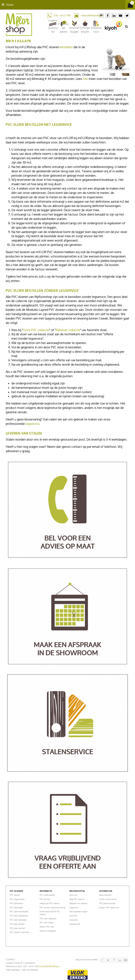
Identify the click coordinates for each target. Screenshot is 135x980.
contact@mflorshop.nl (92, 15)
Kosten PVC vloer (47, 927)
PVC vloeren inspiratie (19, 932)
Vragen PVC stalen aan (109, 908)
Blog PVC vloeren (77, 899)
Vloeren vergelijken (48, 931)
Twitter (127, 16)
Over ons (73, 895)
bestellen (66, 47)
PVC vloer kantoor (17, 928)
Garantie (73, 916)
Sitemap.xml (75, 924)
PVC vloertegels (16, 908)
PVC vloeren (15, 895)
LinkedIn (114, 16)
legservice (32, 424)
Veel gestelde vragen (79, 912)
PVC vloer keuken (17, 924)
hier (85, 79)
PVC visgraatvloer (17, 899)
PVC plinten (45, 899)
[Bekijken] (130, 5)
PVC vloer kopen (47, 923)
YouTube (121, 16)
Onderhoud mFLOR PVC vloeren (50, 913)
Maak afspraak (105, 895)
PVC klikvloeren (16, 903)
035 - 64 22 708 (62, 15)
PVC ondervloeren (47, 895)
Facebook (108, 16)
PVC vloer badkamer (18, 920)
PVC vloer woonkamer (19, 912)
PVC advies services (107, 903)
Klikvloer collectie (68, 330)
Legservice (74, 908)
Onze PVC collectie (36, 330)
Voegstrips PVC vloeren (50, 903)
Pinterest (101, 16)
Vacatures (73, 920)
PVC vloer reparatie (48, 919)
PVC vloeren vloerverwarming (52, 908)
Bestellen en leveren (78, 903)
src (126, 26)
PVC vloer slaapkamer (19, 916)
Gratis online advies (108, 899)
